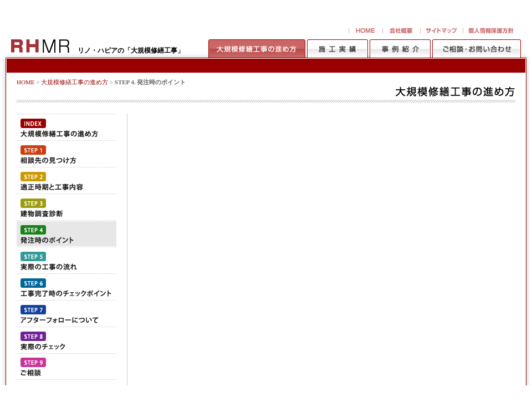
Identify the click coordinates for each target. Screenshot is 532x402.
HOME (25, 82)
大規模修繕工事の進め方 (75, 82)
